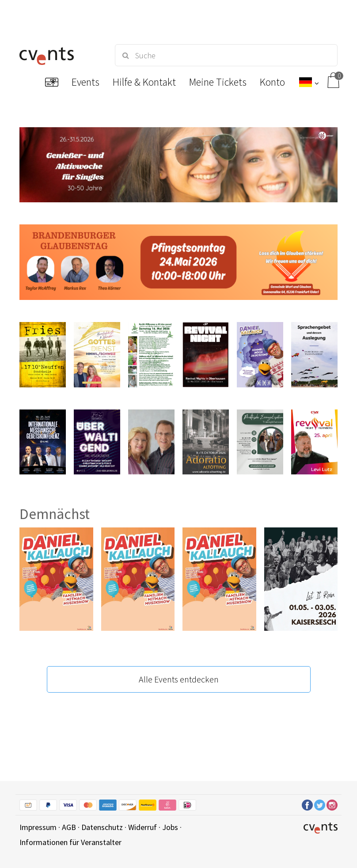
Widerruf (142, 827)
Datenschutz (102, 827)
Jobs (170, 827)
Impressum (38, 827)
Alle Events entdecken (179, 679)
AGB (69, 827)
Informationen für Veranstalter (70, 842)
